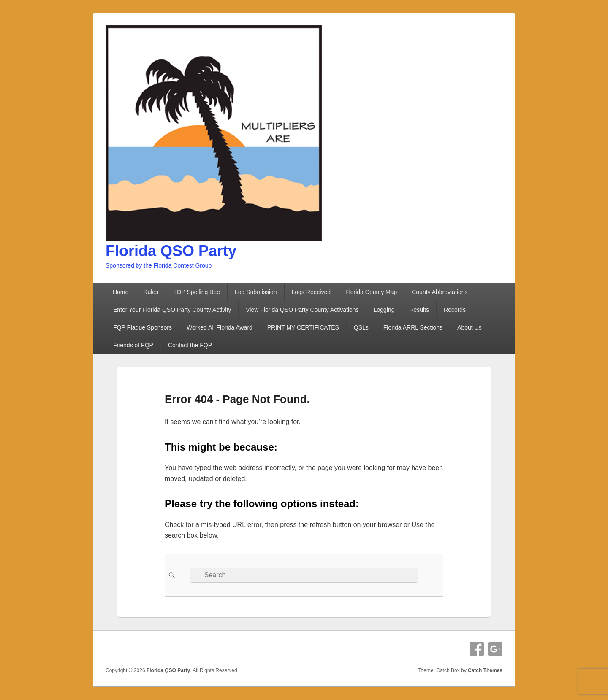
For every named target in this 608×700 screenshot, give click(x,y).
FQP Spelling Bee (197, 292)
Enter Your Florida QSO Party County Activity (172, 310)
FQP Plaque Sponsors (142, 327)
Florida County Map (371, 292)
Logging (384, 310)
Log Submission (256, 292)
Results (419, 310)
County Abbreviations (440, 292)
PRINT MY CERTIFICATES (303, 327)
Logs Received (311, 292)
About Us (470, 327)
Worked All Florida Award (220, 327)
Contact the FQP (190, 345)
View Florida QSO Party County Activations (302, 310)
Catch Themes (485, 670)
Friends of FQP (133, 345)
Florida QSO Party (171, 251)
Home (121, 292)
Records (455, 310)
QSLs (361, 327)
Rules (151, 292)
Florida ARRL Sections (413, 327)
